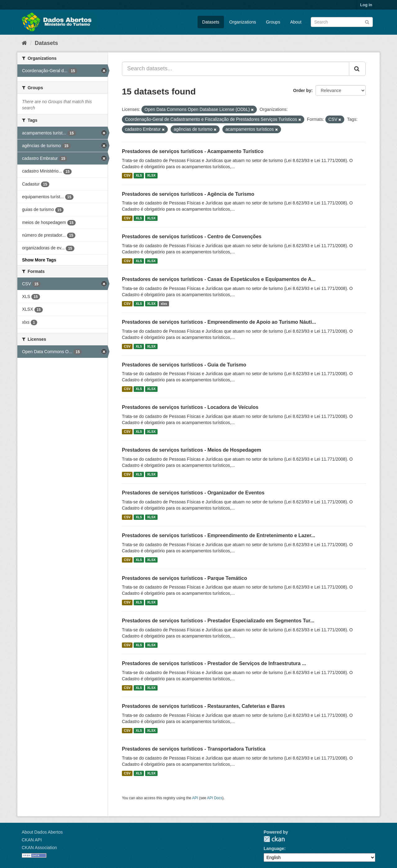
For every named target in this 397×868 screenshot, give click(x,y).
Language (274, 848)
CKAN (274, 839)
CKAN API (32, 840)
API (195, 798)
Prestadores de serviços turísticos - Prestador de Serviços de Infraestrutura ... (214, 663)
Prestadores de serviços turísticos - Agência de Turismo (188, 194)
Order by (302, 90)
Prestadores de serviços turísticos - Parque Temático (184, 578)
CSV (127, 176)
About (296, 22)
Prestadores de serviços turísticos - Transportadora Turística (194, 749)
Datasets (211, 22)
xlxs (164, 304)
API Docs (215, 798)
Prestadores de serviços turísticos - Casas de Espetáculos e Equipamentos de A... (219, 279)
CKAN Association (39, 848)
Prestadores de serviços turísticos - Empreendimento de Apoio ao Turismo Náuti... (219, 322)
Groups (273, 22)
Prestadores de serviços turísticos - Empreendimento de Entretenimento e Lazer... (219, 535)
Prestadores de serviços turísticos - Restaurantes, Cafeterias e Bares (203, 706)
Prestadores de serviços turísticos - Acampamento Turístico (193, 151)
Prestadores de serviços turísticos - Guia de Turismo (184, 365)
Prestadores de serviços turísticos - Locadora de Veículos (190, 407)
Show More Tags (39, 260)
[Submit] (367, 22)
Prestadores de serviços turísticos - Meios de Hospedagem (192, 450)
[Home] (24, 43)
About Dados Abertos (42, 832)
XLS (139, 176)
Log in (366, 5)
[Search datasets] (342, 22)
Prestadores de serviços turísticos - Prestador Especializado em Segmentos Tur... (218, 621)
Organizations (243, 22)
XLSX (151, 176)
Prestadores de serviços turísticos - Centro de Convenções (192, 237)
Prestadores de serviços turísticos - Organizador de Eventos (193, 493)
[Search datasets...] (236, 69)
